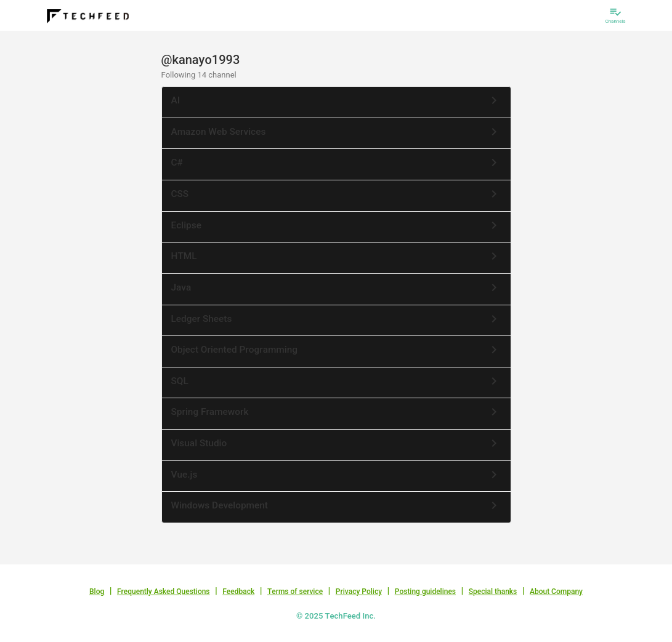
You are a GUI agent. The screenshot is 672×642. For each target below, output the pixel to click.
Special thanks (493, 592)
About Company (556, 592)
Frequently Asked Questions (164, 592)
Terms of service (295, 592)
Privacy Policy (359, 592)
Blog (97, 592)
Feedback (238, 592)
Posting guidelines (425, 592)
